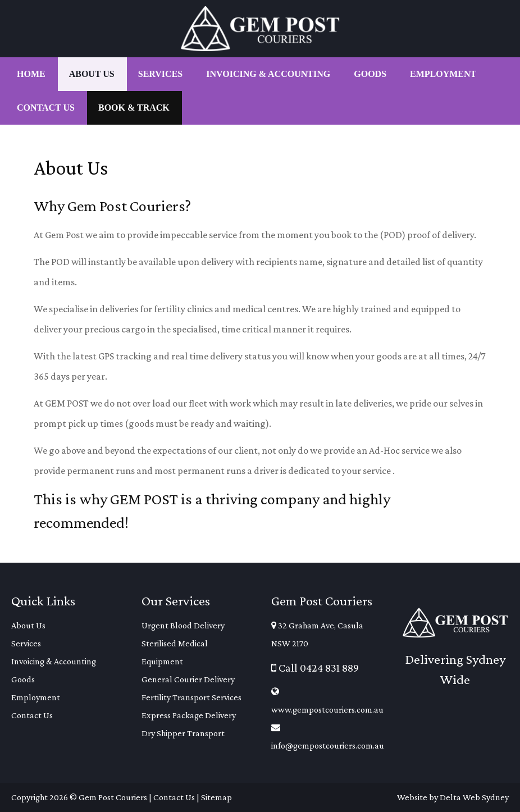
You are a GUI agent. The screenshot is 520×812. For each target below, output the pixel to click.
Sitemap (216, 797)
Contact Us (32, 715)
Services (26, 643)
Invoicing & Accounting (54, 661)
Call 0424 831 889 (315, 668)
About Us (28, 625)
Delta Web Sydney (474, 797)
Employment (36, 697)
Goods (23, 679)
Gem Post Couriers (113, 797)
